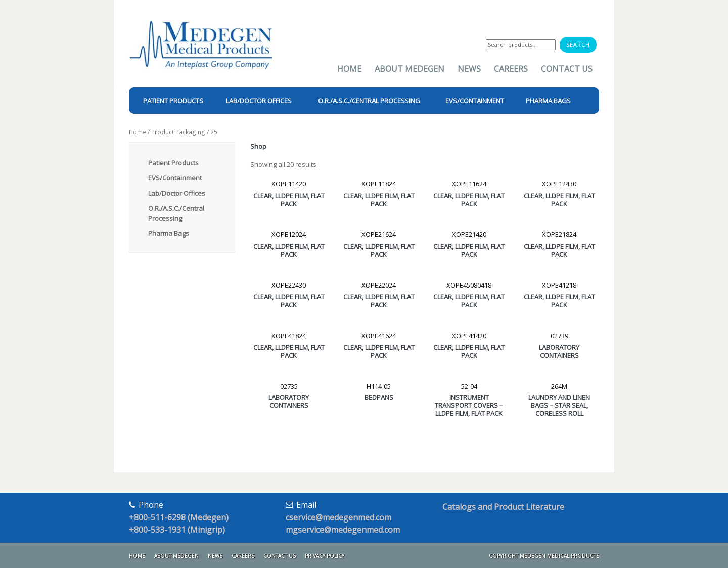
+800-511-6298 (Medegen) (179, 517)
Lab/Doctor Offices (177, 193)
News (469, 69)
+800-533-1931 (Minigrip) (177, 530)
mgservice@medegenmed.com (343, 530)
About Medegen (409, 69)
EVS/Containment (175, 178)
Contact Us (567, 69)
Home (349, 69)
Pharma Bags (169, 233)
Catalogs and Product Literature (503, 507)
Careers (511, 69)
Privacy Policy (325, 556)
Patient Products (173, 163)
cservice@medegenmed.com (338, 517)
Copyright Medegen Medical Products (544, 556)
